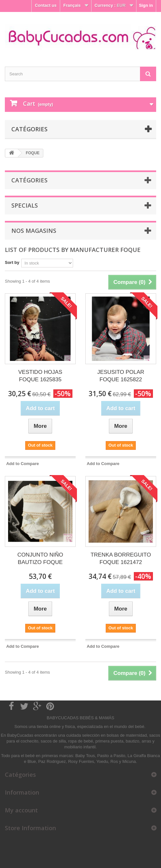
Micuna (129, 761)
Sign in (146, 5)
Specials (25, 205)
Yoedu (102, 761)
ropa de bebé (81, 741)
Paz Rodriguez (52, 761)
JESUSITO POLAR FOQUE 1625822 (121, 376)
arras (147, 741)
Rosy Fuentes (81, 761)
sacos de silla (53, 741)
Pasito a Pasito (111, 756)
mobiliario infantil (80, 747)
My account (21, 810)
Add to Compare (22, 464)
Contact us (46, 5)
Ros (114, 761)
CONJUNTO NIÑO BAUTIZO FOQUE (40, 559)
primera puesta (109, 741)
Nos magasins (34, 231)
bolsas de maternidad (127, 735)
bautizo (133, 741)
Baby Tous (85, 756)
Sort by (12, 262)
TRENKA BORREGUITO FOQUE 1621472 (121, 559)
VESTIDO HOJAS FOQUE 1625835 (40, 376)
